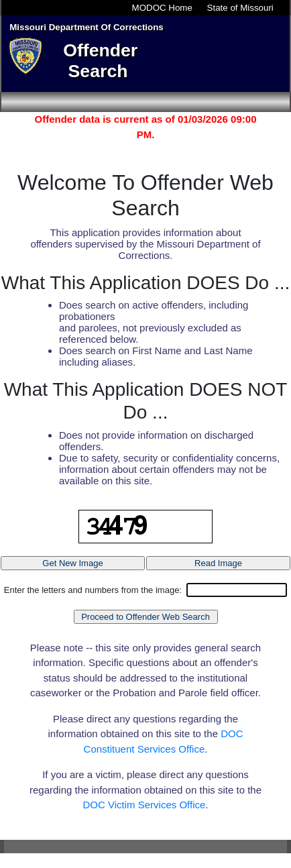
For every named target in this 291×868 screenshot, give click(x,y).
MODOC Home (162, 8)
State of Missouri (240, 8)
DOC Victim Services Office (144, 805)
